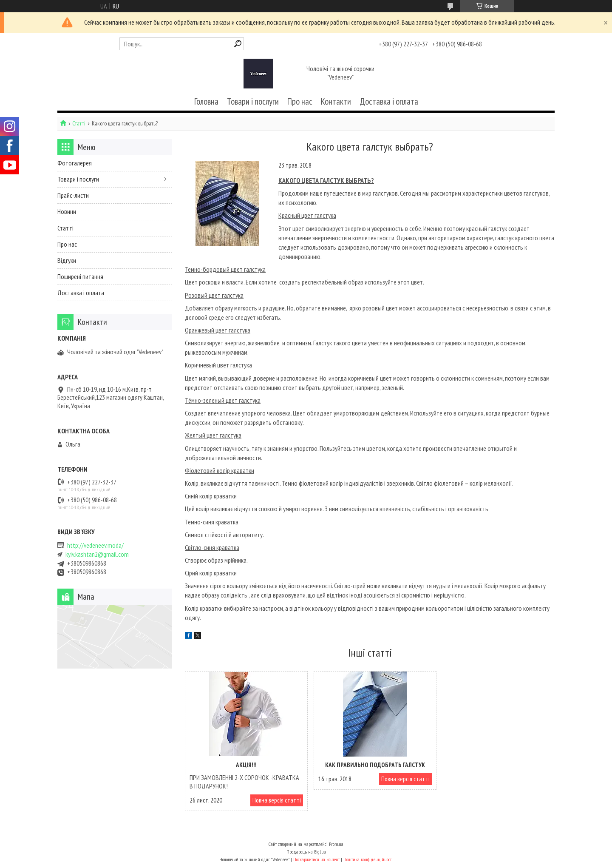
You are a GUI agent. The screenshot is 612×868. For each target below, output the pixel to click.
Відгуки (67, 260)
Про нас (300, 101)
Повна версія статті (273, 800)
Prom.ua (336, 844)
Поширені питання (80, 276)
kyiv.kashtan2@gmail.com (97, 554)
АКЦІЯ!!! (245, 765)
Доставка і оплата (389, 101)
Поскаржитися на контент (316, 860)
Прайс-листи (73, 195)
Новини (67, 211)
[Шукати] (238, 44)
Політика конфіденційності (368, 860)
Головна (206, 101)
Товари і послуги (253, 101)
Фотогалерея (75, 163)
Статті (79, 124)
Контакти (336, 101)
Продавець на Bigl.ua (306, 852)
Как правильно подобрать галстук (370, 765)
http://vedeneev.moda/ (95, 545)
